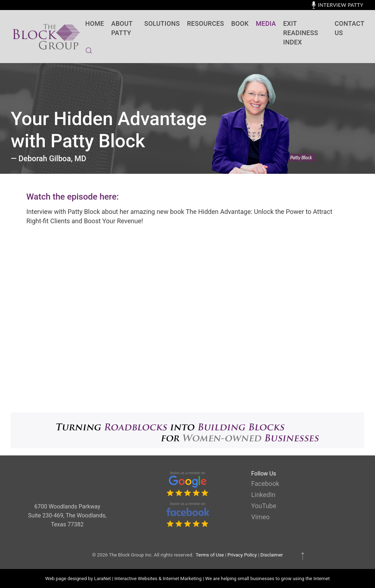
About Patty (122, 28)
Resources (205, 23)
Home (95, 23)
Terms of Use (210, 555)
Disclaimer (272, 555)
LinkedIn (263, 495)
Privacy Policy (242, 555)
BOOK (240, 23)
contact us (349, 28)
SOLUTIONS (162, 23)
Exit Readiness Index (301, 33)
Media (266, 23)
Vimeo (260, 517)
